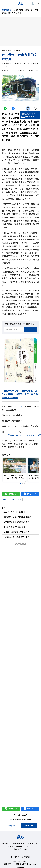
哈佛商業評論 (19, 843)
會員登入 (12, 826)
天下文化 (31, 843)
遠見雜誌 (6, 843)
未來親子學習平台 (15, 846)
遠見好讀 (5, 70)
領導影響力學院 (21, 849)
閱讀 (5, 500)
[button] (20, 484)
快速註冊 (29, 825)
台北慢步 (20, 406)
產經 (11, 50)
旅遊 (20, 500)
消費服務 (17, 50)
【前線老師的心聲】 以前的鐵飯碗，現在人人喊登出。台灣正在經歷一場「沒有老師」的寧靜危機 (20, 394)
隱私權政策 (26, 857)
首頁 (4, 50)
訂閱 (31, 329)
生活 (12, 500)
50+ (28, 846)
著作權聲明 (15, 857)
